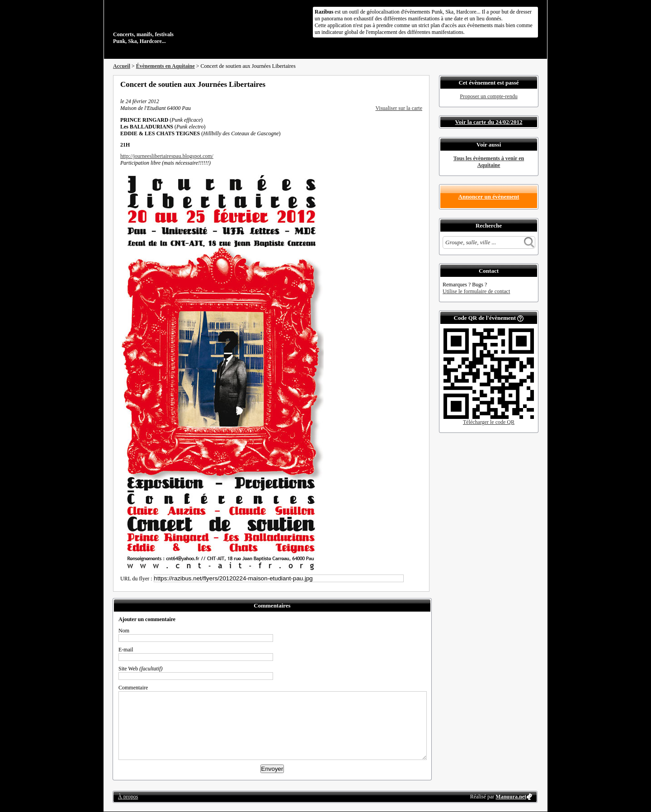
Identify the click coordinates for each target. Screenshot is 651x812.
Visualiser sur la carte (399, 108)
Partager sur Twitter (395, 84)
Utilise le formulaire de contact (476, 291)
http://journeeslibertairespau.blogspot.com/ (167, 156)
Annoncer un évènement (489, 197)
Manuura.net (511, 797)
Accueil (122, 66)
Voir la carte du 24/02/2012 (489, 122)
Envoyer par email (407, 84)
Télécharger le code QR (489, 422)
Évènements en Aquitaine (165, 66)
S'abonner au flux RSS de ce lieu (419, 84)
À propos (128, 797)
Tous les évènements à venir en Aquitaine (489, 162)
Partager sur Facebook (382, 84)
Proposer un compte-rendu (488, 96)
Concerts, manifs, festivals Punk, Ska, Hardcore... (172, 24)
